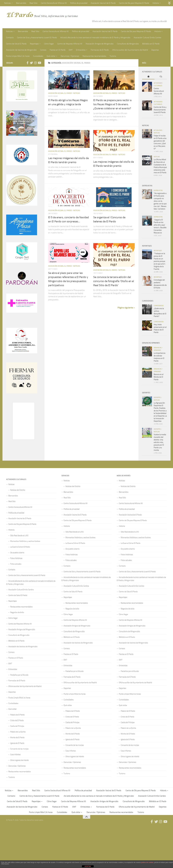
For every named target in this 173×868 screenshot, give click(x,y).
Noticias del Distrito (18, 490)
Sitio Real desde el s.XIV (19, 536)
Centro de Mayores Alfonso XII (70, 44)
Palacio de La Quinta (18, 732)
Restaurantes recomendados (94, 56)
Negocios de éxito (17, 612)
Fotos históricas (16, 558)
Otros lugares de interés (20, 760)
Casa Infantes (15, 755)
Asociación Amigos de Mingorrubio (100, 44)
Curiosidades (38, 56)
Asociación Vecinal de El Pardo (103, 3)
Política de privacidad (79, 3)
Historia (156, 3)
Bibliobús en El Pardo (151, 44)
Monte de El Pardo (17, 737)
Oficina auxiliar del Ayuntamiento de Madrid (130, 50)
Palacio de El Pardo (17, 715)
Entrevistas (81, 50)
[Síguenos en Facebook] (27, 63)
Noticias (7, 3)
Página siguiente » (126, 308)
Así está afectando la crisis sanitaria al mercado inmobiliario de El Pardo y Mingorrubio (95, 38)
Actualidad (158, 130)
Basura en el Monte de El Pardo (159, 377)
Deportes (155, 50)
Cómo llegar (49, 44)
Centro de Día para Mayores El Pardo (134, 3)
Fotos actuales (16, 564)
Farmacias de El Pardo (100, 50)
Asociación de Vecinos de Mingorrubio (21, 50)
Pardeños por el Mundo (19, 675)
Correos (43, 50)
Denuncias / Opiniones (70, 56)
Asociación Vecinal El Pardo (60, 93)
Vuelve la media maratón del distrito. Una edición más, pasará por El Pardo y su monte (160, 442)
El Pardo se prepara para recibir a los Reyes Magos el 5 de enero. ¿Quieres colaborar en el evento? (112, 104)
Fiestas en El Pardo (58, 50)
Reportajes (34, 44)
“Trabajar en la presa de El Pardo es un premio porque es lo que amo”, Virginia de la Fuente (160, 261)
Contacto (10, 38)
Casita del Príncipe (17, 726)
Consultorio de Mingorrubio (128, 44)
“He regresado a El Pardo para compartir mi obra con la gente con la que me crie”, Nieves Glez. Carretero (160, 201)
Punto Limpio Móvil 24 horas (18, 56)
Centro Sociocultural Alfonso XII (54, 3)
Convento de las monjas (19, 749)
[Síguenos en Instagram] (35, 63)
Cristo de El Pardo (17, 720)
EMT (71, 50)
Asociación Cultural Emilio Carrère (147, 38)
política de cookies (147, 862)
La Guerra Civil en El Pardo (20, 547)
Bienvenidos (21, 3)
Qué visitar (51, 56)
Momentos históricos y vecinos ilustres (25, 541)
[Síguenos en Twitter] (31, 63)
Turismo (113, 56)
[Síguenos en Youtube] (39, 63)
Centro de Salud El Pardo (16, 44)
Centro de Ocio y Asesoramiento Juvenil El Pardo (37, 38)
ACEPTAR (88, 866)
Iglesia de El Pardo (17, 743)
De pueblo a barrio (17, 553)
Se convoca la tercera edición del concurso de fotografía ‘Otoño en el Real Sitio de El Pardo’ (114, 281)
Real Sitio (33, 3)
